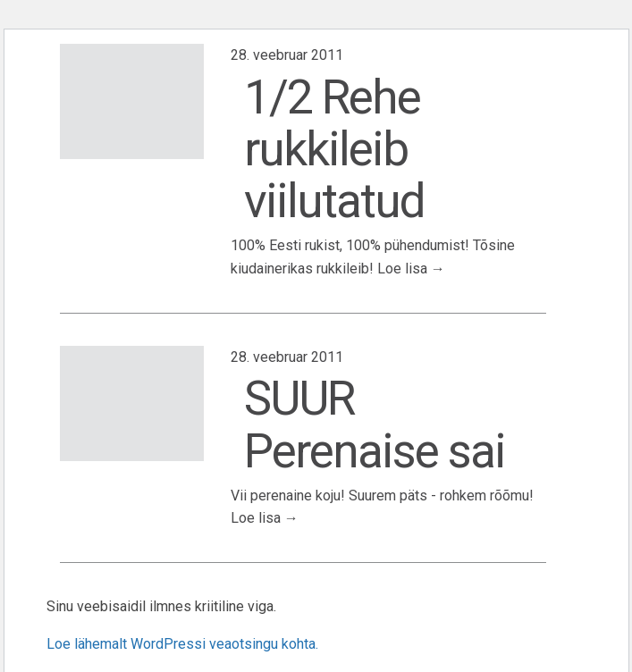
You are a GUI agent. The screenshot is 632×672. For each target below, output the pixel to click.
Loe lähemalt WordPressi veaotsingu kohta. (182, 644)
